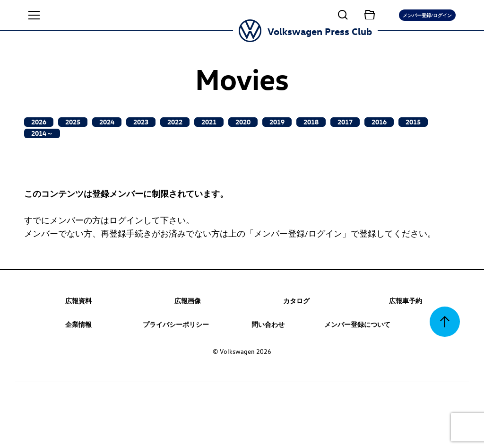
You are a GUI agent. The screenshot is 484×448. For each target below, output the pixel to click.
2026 (39, 122)
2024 (107, 122)
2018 (311, 122)
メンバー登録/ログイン (427, 15)
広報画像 (188, 300)
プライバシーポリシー (176, 324)
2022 (175, 122)
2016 (379, 122)
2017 (345, 122)
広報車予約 (406, 300)
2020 (243, 122)
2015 (413, 122)
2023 (141, 122)
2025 (73, 122)
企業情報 (78, 324)
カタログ (296, 300)
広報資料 (78, 300)
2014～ (42, 133)
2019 (277, 122)
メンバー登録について (357, 324)
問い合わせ (268, 324)
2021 (209, 122)
